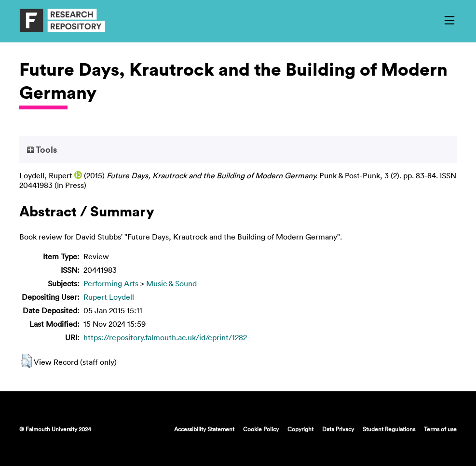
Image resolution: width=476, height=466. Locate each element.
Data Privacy (338, 429)
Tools (42, 149)
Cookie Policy (261, 429)
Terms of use (440, 429)
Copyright (300, 429)
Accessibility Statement (204, 429)
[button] (26, 361)
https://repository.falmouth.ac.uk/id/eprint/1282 (165, 337)
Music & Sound (171, 283)
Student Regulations (389, 429)
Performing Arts (111, 283)
